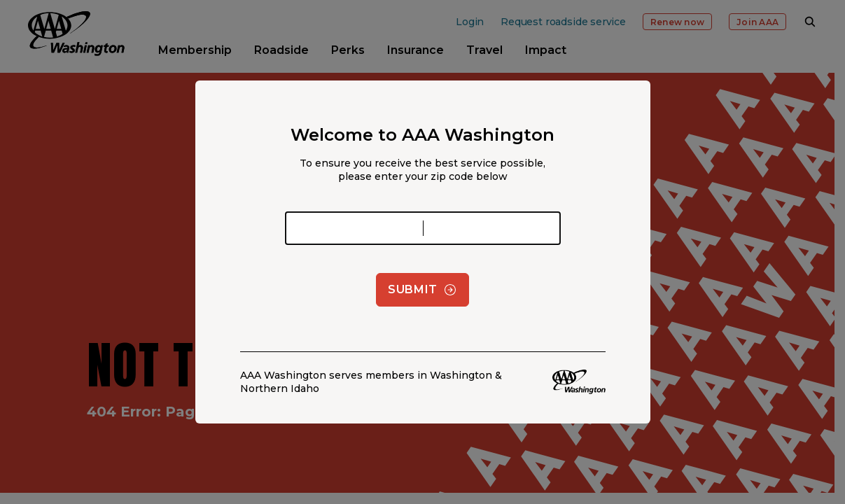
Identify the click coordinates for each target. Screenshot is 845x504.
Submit (422, 290)
